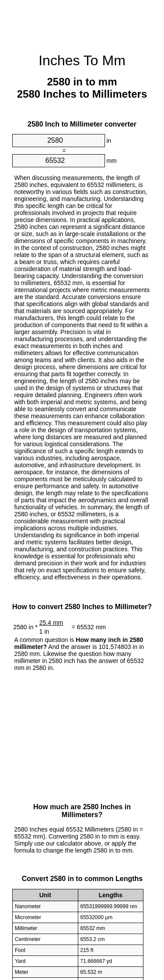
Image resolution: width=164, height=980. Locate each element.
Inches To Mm (82, 60)
